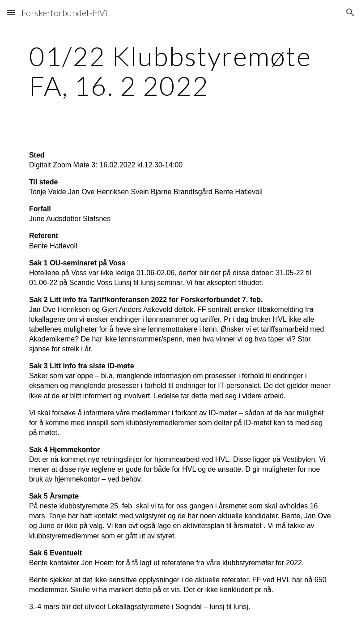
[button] (11, 12)
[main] (180, 71)
